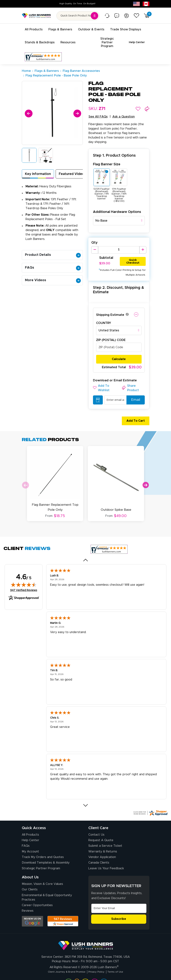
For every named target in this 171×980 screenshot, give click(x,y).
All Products (30, 824)
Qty (94, 235)
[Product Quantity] (119, 242)
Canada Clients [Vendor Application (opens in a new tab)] (99, 852)
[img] (24, 574)
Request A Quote (101, 830)
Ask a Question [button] (124, 109)
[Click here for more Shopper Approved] (150, 802)
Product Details (53, 247)
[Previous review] (85, 549)
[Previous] (28, 105)
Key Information (38, 166)
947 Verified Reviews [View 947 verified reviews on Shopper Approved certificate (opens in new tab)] (24, 580)
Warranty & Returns (103, 841)
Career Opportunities (37, 895)
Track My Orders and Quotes (43, 847)
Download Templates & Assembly (46, 852)
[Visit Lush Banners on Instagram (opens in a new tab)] (85, 972)
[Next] (77, 105)
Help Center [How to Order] (31, 830)
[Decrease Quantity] (95, 242)
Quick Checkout (133, 253)
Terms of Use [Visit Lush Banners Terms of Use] (121, 961)
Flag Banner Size (107, 157)
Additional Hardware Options (117, 204)
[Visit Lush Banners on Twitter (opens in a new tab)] (104, 972)
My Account (30, 841)
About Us (30, 867)
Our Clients (30, 879)
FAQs (53, 260)
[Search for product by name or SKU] (78, 16)
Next (146, 477)
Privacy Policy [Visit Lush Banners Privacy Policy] (98, 961)
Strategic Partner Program (41, 858)
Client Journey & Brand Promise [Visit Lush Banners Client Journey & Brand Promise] (63, 961)
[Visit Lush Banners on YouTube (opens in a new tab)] (77, 972)
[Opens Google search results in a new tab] (32, 911)
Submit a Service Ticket (105, 835)
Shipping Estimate (110, 307)
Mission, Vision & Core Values (42, 873)
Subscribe (119, 909)
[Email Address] (119, 898)
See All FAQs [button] (98, 109)
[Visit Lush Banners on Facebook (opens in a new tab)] (95, 972)
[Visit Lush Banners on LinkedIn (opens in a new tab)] (69, 972)
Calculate (119, 352)
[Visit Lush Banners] (86, 933)
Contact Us (96, 824)
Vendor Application (102, 847)
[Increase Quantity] (143, 242)
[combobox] (119, 213)
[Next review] (85, 795)
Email (134, 392)
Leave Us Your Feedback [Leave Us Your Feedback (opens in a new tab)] (106, 858)
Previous (26, 477)
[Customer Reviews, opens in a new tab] (43, 49)
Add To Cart (134, 413)
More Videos (53, 272)
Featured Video (72, 166)
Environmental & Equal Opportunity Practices (47, 887)
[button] (138, 101)
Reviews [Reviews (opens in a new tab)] (28, 900)
